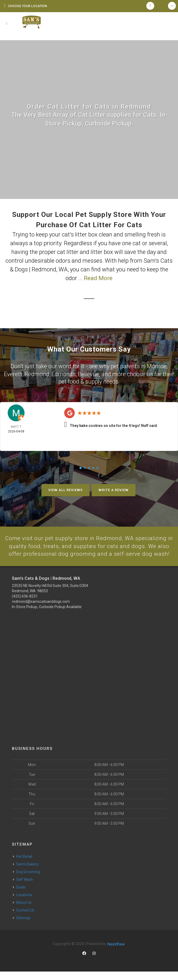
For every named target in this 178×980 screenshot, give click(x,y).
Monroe (157, 366)
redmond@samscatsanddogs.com (41, 610)
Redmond (37, 374)
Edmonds (64, 374)
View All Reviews (65, 489)
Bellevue (88, 374)
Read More (98, 278)
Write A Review (114, 489)
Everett (13, 374)
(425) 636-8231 (25, 605)
